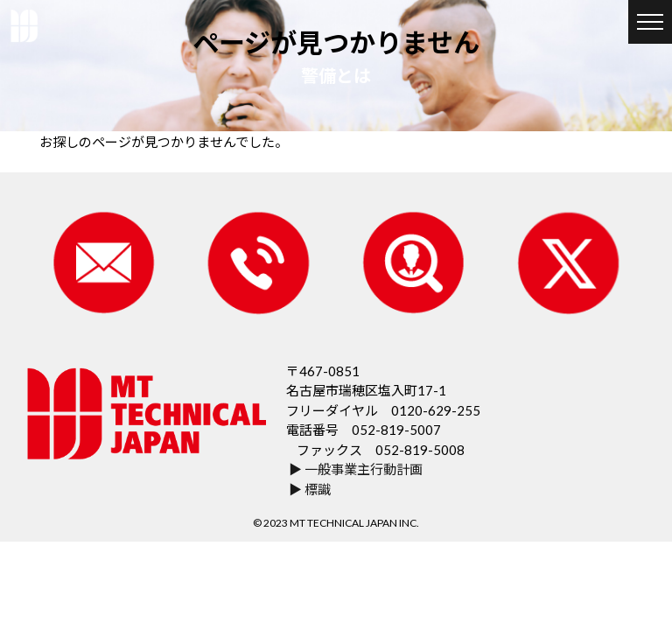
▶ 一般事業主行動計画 (356, 469)
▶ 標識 (310, 488)
